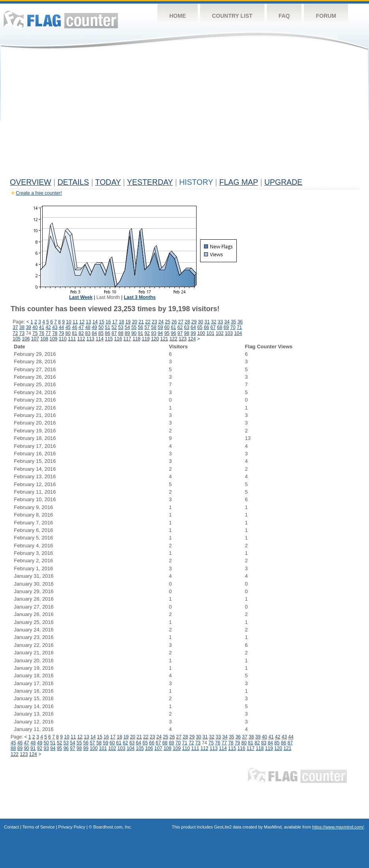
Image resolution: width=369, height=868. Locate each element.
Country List (232, 16)
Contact (11, 827)
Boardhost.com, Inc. (112, 827)
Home (178, 16)
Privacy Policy (72, 827)
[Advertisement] (184, 115)
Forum (326, 16)
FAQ (284, 16)
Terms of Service (39, 827)
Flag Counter (61, 20)
